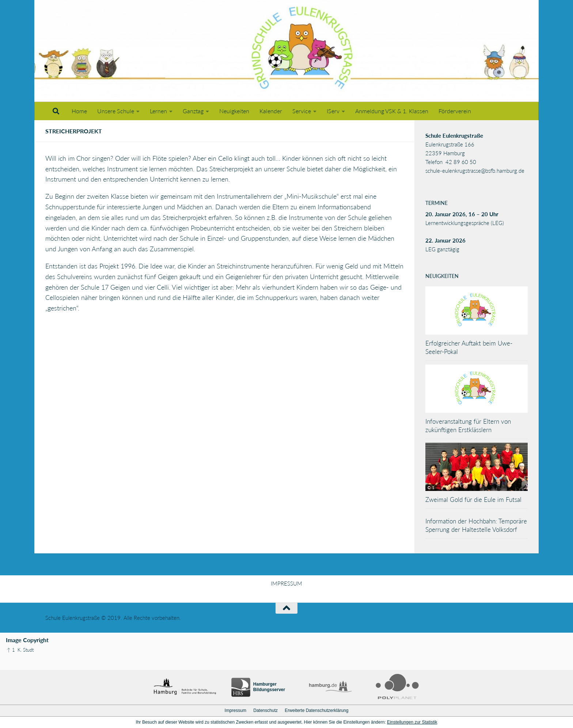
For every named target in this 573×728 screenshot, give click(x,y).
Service (302, 111)
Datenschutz (265, 710)
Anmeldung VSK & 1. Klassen (392, 111)
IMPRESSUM (286, 583)
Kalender (271, 111)
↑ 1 (11, 650)
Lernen (158, 111)
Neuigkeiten (234, 111)
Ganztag (193, 111)
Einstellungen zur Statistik (412, 722)
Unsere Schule (116, 111)
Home (79, 111)
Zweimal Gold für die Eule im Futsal (473, 500)
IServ (333, 111)
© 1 (431, 487)
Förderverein (455, 111)
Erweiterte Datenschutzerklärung (316, 710)
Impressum (236, 710)
